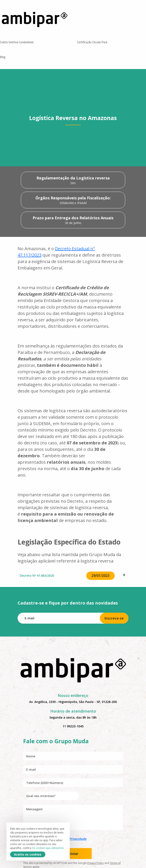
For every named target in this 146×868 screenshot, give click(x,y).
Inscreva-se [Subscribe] (114, 618)
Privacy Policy (96, 863)
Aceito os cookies (28, 854)
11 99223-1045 (73, 726)
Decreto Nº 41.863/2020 (73, 576)
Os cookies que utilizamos (48, 848)
